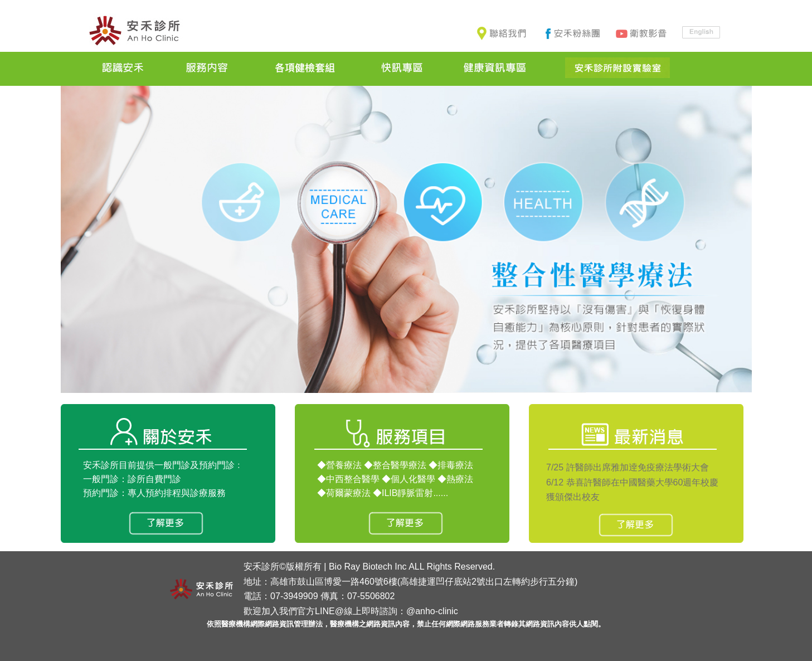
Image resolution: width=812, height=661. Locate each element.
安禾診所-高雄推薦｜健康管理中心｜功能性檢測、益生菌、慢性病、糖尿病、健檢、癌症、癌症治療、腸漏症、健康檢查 (135, 31)
